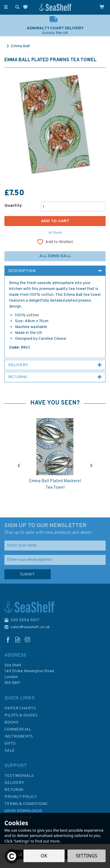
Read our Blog (18, 639)
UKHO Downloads (23, 811)
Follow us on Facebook (8, 639)
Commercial (18, 729)
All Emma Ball (55, 256)
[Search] (16, 7)
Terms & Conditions (26, 804)
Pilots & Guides (21, 715)
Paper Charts (20, 708)
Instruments (19, 737)
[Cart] (102, 7)
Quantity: (13, 206)
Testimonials (19, 776)
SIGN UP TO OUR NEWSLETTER (55, 529)
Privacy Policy (21, 797)
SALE (10, 751)
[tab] (55, 271)
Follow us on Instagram (27, 639)
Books (11, 722)
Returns (14, 790)
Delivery (14, 783)
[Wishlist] (27, 7)
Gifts (10, 744)
